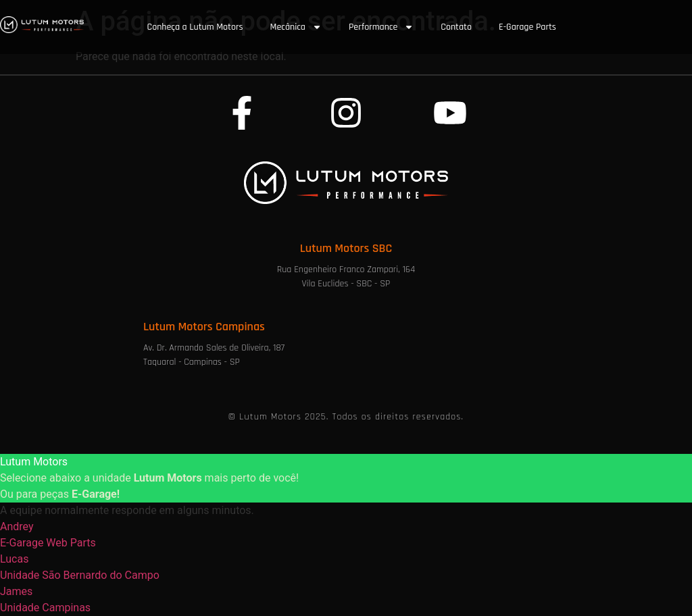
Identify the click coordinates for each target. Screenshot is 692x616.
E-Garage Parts (527, 27)
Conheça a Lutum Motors (195, 27)
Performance (381, 27)
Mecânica (296, 27)
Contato (456, 27)
